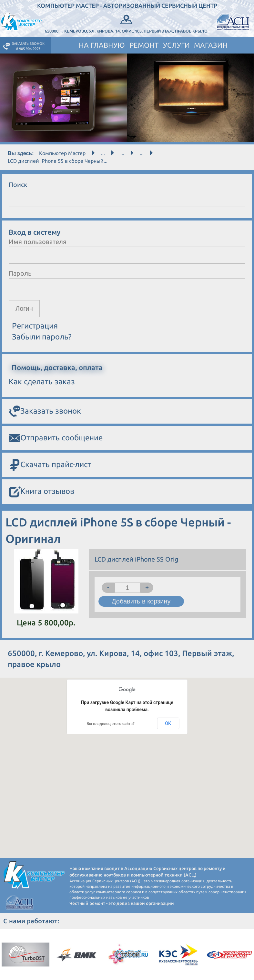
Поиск (18, 185)
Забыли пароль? (42, 337)
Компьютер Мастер (62, 153)
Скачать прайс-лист (50, 465)
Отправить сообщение (56, 438)
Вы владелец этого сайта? (111, 724)
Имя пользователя (38, 242)
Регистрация (35, 326)
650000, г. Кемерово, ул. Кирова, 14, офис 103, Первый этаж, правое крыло (126, 23)
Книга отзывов (41, 492)
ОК (168, 723)
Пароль (20, 273)
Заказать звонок (45, 411)
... (103, 153)
